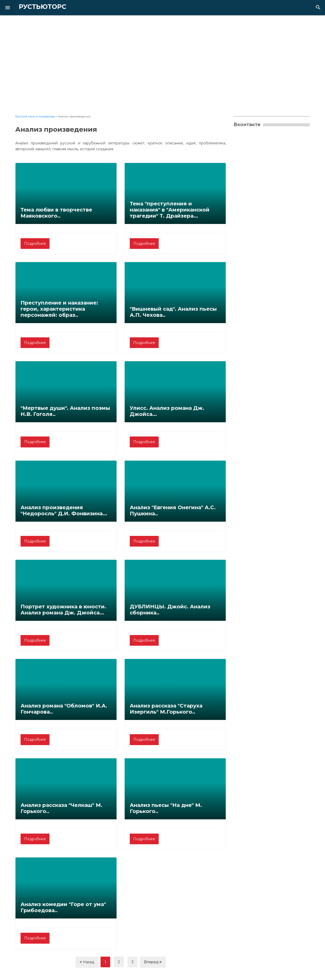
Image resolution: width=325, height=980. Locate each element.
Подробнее (35, 244)
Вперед (153, 962)
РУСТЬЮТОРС (34, 7)
